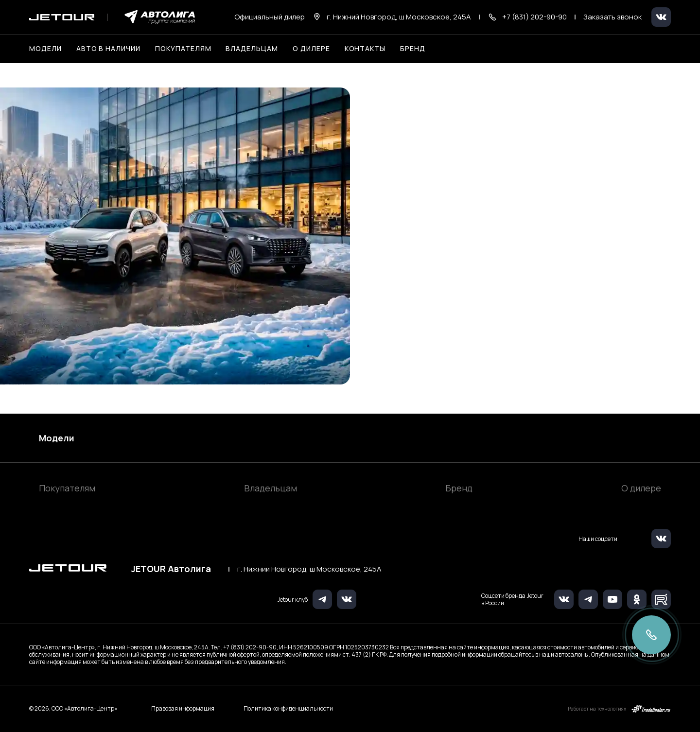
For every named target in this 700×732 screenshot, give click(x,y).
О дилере (311, 48)
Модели (57, 438)
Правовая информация (183, 709)
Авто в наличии (108, 48)
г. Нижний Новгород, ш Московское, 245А (309, 569)
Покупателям (67, 488)
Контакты (365, 48)
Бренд (459, 488)
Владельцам (271, 488)
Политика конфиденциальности (288, 709)
